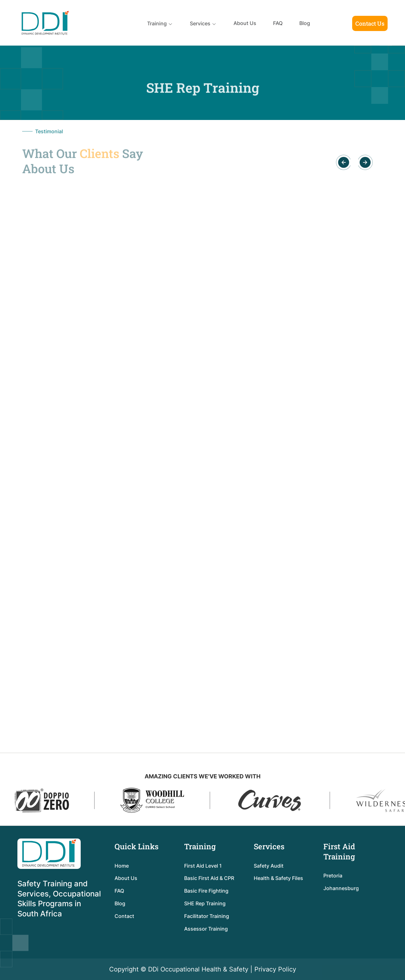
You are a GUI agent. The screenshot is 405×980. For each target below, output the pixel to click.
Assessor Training (206, 929)
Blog (305, 23)
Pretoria (333, 876)
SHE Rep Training (205, 903)
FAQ (278, 23)
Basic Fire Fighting (206, 891)
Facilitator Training (207, 916)
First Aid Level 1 (203, 866)
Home (122, 866)
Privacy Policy (275, 969)
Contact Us (370, 23)
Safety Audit (269, 866)
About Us (245, 23)
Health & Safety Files (278, 878)
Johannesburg (341, 888)
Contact (124, 916)
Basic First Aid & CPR (209, 878)
